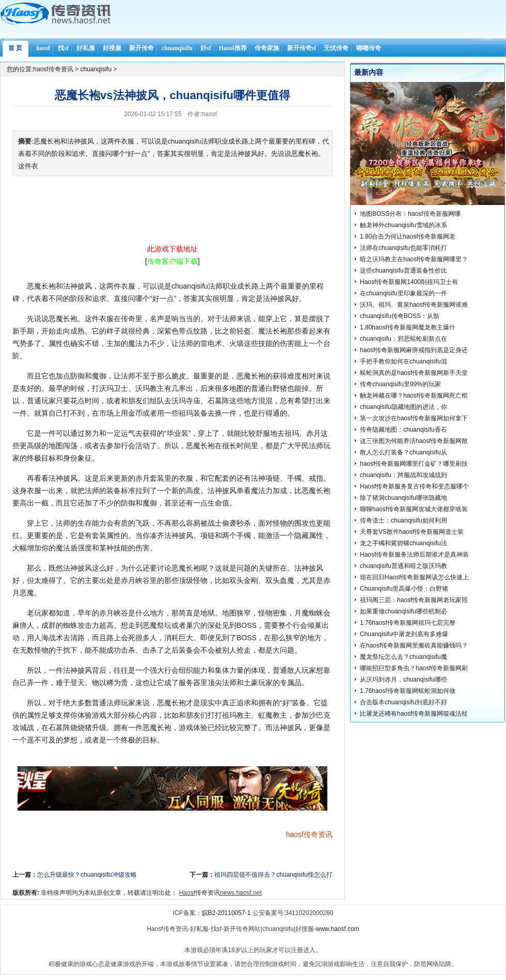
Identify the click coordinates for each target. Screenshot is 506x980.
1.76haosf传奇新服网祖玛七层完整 (408, 623)
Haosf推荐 (233, 48)
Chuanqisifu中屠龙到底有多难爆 (404, 634)
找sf (63, 48)
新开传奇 (141, 48)
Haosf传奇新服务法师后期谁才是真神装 (414, 555)
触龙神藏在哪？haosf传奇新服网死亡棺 (414, 396)
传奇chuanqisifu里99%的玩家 (400, 384)
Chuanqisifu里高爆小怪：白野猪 (404, 589)
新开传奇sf (302, 48)
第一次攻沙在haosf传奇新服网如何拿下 (414, 418)
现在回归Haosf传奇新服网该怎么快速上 (414, 577)
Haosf (187, 893)
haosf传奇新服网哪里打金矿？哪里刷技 (414, 464)
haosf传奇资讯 (53, 69)
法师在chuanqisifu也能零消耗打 (404, 248)
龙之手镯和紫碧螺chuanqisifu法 (404, 543)
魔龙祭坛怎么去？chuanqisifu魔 (404, 657)
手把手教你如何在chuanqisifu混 (404, 361)
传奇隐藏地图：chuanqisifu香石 (404, 430)
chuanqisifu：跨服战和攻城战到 (404, 475)
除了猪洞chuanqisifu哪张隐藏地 (404, 498)
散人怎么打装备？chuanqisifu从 (404, 452)
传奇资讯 (318, 834)
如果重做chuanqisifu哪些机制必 (404, 611)
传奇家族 (267, 48)
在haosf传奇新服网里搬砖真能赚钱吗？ (414, 645)
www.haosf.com (338, 929)
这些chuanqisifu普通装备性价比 (404, 271)
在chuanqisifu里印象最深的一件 (404, 293)
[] (172, 261)
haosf (43, 48)
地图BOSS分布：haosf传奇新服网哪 (410, 214)
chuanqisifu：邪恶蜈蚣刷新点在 (404, 339)
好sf (206, 48)
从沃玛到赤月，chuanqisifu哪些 (404, 679)
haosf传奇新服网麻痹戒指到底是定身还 (414, 350)
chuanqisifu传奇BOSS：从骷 (400, 316)
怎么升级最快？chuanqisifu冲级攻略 (87, 875)
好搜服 (112, 48)
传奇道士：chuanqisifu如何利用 (404, 520)
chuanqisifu (177, 48)
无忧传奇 (336, 48)
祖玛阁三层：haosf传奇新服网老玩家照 (414, 600)
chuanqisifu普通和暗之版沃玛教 (404, 566)
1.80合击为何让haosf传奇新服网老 (408, 236)
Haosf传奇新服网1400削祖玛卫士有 (409, 282)
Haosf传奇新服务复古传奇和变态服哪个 (414, 486)
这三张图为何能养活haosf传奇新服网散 (414, 441)
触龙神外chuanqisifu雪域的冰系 (404, 225)
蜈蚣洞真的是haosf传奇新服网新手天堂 (414, 373)
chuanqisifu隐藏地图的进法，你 (404, 407)
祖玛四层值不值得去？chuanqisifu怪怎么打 (273, 875)
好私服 (86, 48)
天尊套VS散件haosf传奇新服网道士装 (412, 532)
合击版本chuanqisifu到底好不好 (404, 702)
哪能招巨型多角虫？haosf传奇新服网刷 (414, 668)
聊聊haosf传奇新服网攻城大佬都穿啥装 (414, 509)
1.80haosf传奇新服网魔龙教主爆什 (408, 327)
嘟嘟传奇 (369, 48)
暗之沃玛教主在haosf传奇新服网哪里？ (414, 259)
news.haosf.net (241, 893)
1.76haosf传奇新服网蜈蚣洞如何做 (408, 691)
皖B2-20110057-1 (226, 913)
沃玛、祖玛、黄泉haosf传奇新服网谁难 (414, 305)
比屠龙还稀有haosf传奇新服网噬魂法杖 (414, 714)
